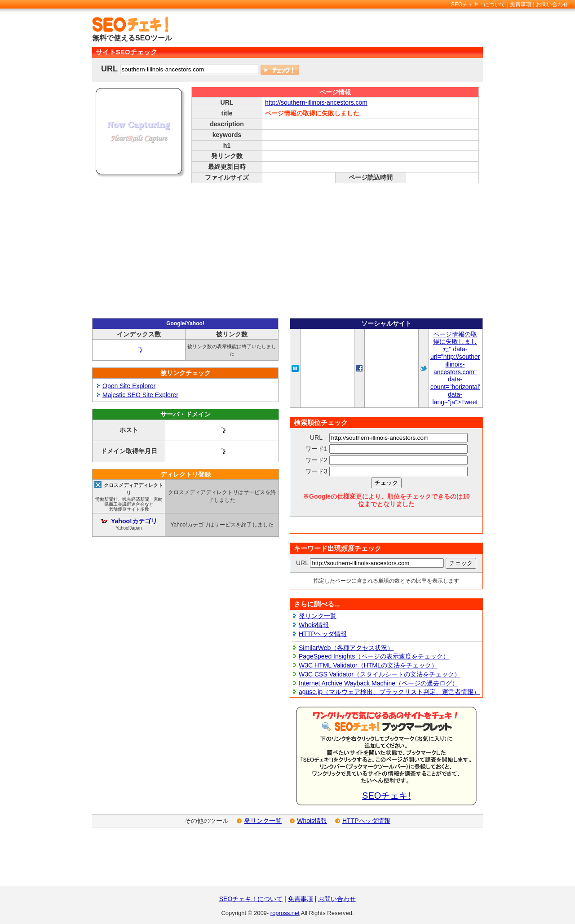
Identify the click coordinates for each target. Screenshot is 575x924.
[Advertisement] (378, 30)
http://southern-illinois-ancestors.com (316, 102)
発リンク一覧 (318, 616)
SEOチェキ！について (478, 4)
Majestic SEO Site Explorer (140, 395)
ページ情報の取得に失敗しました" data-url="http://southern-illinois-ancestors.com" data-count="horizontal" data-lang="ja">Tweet (458, 368)
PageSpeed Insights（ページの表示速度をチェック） (374, 656)
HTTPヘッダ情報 (323, 634)
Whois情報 (314, 625)
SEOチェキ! (386, 796)
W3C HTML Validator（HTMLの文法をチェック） (368, 665)
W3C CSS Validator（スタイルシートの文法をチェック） (380, 674)
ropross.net (285, 913)
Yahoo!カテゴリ (134, 521)
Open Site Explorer (129, 386)
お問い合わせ (552, 4)
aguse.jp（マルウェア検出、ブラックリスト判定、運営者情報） (389, 692)
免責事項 (521, 4)
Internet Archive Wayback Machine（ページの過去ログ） (378, 683)
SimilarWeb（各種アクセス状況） (346, 648)
